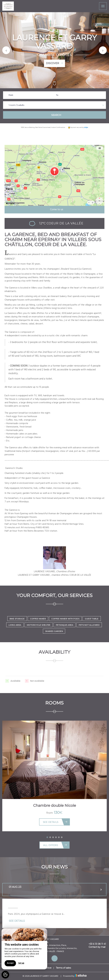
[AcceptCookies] (5, 975)
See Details (55, 822)
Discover (54, 63)
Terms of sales (63, 968)
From (11, 95)
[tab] (54, 890)
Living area (15, 625)
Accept (10, 963)
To (57, 95)
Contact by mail (95, 947)
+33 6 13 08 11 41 (96, 944)
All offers (55, 845)
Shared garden (54, 631)
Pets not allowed (89, 625)
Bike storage (17, 619)
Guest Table (92, 619)
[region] (24, 949)
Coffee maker (38, 619)
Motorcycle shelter (39, 625)
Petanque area (65, 625)
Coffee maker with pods (65, 619)
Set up (21, 963)
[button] (6, 50)
